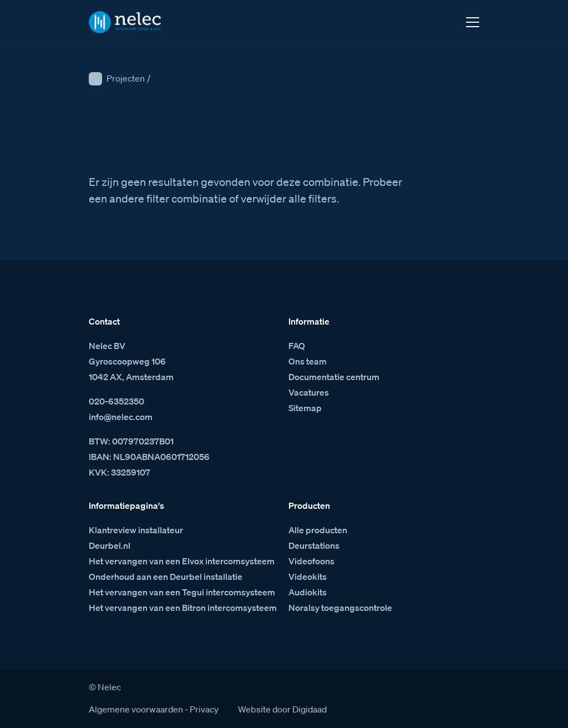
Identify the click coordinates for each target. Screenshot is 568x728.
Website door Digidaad (282, 709)
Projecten (126, 78)
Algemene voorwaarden (136, 709)
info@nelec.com (121, 417)
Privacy (204, 709)
